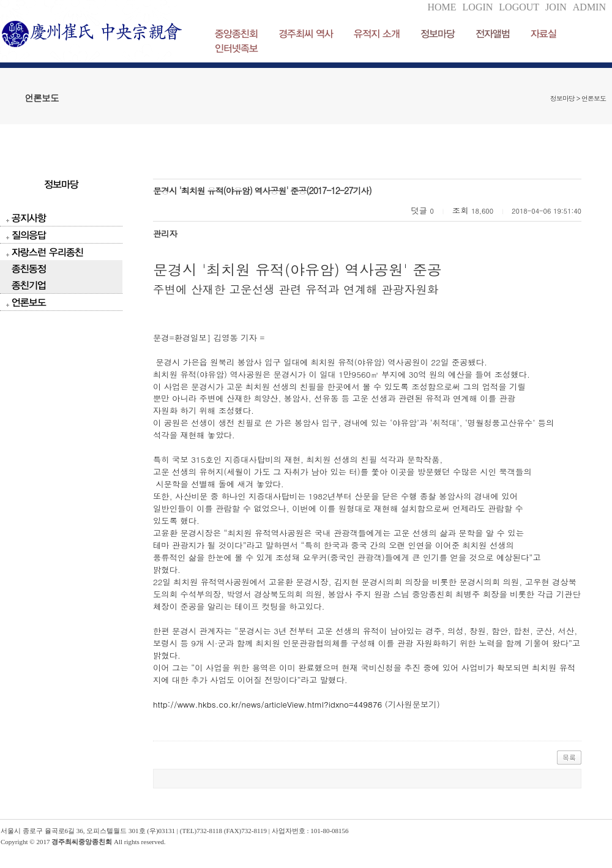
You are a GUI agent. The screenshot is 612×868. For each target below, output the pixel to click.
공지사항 (29, 218)
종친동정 (29, 268)
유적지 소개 (377, 33)
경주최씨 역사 (306, 33)
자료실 (543, 33)
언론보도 (29, 302)
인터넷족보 (236, 48)
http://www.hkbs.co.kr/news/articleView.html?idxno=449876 (267, 704)
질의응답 (29, 235)
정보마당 (438, 33)
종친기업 (29, 285)
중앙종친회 (236, 33)
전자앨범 (493, 33)
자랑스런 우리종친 (47, 252)
